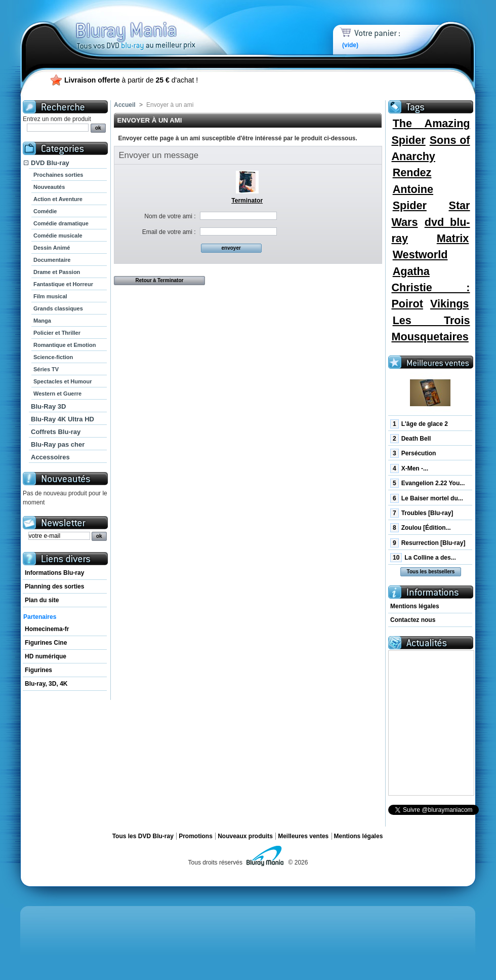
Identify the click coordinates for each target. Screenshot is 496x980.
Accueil (125, 105)
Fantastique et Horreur (63, 284)
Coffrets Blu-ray (56, 432)
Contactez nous (413, 620)
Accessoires (50, 457)
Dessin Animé (52, 248)
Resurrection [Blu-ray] (428, 543)
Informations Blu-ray (54, 573)
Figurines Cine (46, 643)
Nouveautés (49, 187)
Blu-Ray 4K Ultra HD (63, 419)
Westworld (420, 254)
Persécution (413, 453)
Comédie (45, 211)
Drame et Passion (57, 272)
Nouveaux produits (245, 836)
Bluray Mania (154, 25)
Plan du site (42, 600)
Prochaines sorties (58, 175)
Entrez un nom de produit (57, 119)
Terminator (247, 201)
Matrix (453, 238)
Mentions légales (415, 606)
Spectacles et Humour (63, 381)
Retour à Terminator (160, 280)
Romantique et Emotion (65, 345)
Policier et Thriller (57, 333)
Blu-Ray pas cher (58, 444)
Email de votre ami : (169, 232)
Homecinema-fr (47, 629)
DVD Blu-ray (50, 163)
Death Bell (410, 439)
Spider (410, 205)
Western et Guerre (57, 394)
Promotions (196, 836)
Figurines (38, 670)
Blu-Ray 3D (48, 406)
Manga (42, 321)
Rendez (412, 172)
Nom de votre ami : (170, 216)
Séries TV (46, 369)
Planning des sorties (54, 586)
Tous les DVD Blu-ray (143, 836)
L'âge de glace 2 (419, 424)
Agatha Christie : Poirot (430, 288)
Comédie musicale (58, 236)
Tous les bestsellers (431, 572)
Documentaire (52, 260)
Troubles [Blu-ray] (422, 513)
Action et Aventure (58, 199)
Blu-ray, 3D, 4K (46, 684)
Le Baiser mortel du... (427, 498)
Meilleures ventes (303, 836)
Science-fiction (53, 357)
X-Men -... (409, 468)
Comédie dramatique (61, 223)
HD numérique (46, 656)
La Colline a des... (423, 558)
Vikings (449, 304)
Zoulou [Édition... (421, 528)
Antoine (413, 189)
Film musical (50, 296)
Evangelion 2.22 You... (427, 483)
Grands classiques (58, 308)
